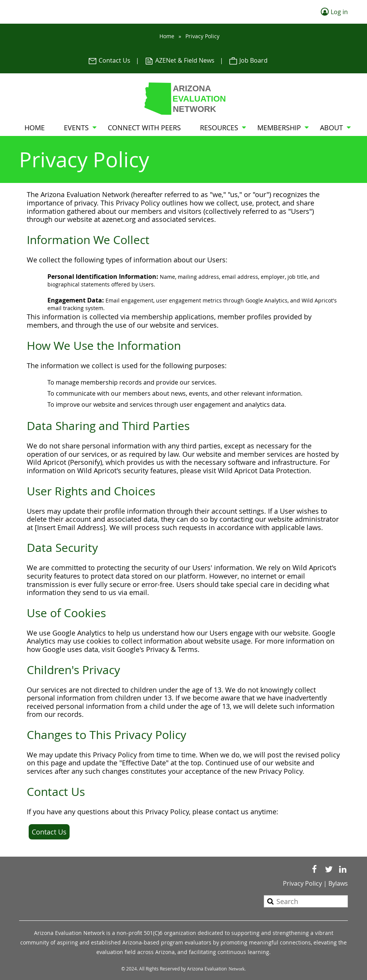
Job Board (248, 60)
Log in (339, 12)
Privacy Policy (302, 883)
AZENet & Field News (179, 60)
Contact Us (109, 60)
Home (167, 36)
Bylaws (338, 883)
